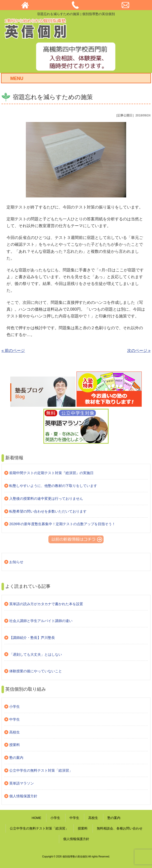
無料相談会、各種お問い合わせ (120, 828)
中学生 (15, 719)
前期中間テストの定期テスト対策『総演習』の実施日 (51, 473)
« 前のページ (13, 350)
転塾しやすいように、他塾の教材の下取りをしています (53, 486)
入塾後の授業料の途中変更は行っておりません (46, 499)
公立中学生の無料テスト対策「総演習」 (41, 770)
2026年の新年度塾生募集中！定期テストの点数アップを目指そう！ (62, 524)
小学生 (15, 707)
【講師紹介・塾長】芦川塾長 (32, 638)
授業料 (15, 745)
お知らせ (16, 562)
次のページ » (139, 350)
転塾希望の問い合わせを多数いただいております (48, 511)
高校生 (15, 732)
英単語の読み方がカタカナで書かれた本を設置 (46, 604)
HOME (36, 818)
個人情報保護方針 (23, 796)
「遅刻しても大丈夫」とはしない (36, 654)
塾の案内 (16, 758)
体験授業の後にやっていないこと (36, 671)
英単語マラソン (22, 783)
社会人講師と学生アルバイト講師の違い (41, 621)
